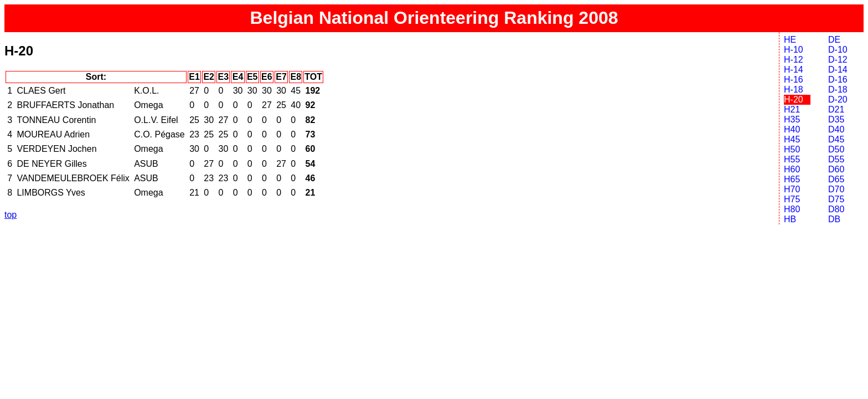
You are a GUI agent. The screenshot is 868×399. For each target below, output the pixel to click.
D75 (836, 199)
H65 (792, 179)
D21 (836, 109)
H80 (792, 209)
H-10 (794, 50)
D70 (836, 189)
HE (790, 40)
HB (790, 219)
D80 (836, 209)
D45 (836, 139)
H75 (792, 199)
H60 (792, 169)
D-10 (838, 50)
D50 (836, 149)
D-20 (838, 99)
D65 (836, 179)
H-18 (794, 89)
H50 (792, 149)
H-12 (794, 60)
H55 (792, 159)
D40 (836, 129)
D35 (836, 119)
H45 (792, 139)
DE (834, 40)
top (11, 215)
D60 (836, 169)
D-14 (838, 70)
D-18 (838, 89)
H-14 (794, 70)
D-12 (838, 60)
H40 (792, 129)
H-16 (794, 80)
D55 (836, 159)
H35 (792, 119)
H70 (792, 189)
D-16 (838, 80)
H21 (792, 109)
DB (834, 219)
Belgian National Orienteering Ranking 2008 (434, 18)
